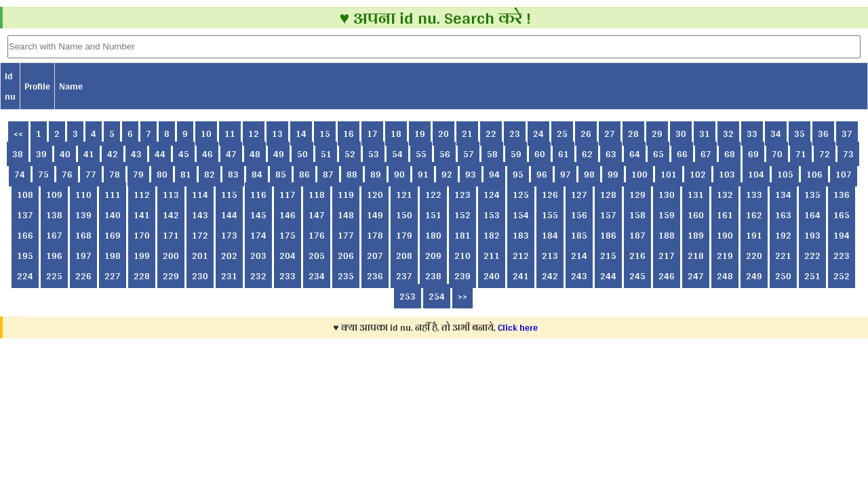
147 (317, 215)
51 (326, 154)
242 (550, 276)
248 (725, 276)
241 (521, 276)
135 (812, 195)
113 (171, 195)
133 (754, 195)
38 (18, 154)
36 (823, 134)
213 (550, 256)
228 (142, 276)
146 (288, 215)
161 (725, 215)
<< (18, 134)
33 (752, 134)
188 (667, 235)
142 (171, 215)
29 (657, 134)
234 (317, 276)
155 (550, 215)
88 (352, 174)
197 (83, 256)
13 (277, 134)
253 (408, 296)
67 (706, 154)
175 (288, 235)
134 (783, 195)
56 (445, 154)
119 (346, 195)
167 (54, 235)
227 (113, 276)
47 (231, 154)
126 (550, 195)
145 (258, 215)
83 (233, 174)
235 (346, 276)
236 (375, 276)
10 (206, 134)
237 (404, 276)
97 (566, 174)
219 (725, 256)
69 (753, 154)
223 (842, 256)
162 (754, 215)
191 (754, 235)
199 (142, 256)
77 (91, 174)
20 (443, 134)
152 (462, 215)
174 (258, 235)
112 (142, 195)
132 (725, 195)
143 (200, 215)
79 (138, 174)
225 (54, 276)
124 (492, 195)
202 (229, 256)
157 (608, 215)
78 (115, 174)
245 (637, 276)
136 (842, 195)
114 (200, 195)
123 (462, 195)
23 (515, 134)
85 (281, 174)
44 (160, 154)
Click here (518, 327)
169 (113, 235)
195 (25, 256)
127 (579, 195)
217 (667, 256)
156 (579, 215)
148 (346, 215)
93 (471, 174)
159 (667, 215)
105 (785, 174)
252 (842, 276)
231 (229, 276)
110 (83, 195)
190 (725, 235)
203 (258, 256)
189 (696, 235)
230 (200, 276)
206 (346, 256)
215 (608, 256)
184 (550, 235)
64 (635, 154)
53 (374, 154)
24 (538, 134)
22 (491, 134)
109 (54, 195)
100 (639, 174)
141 (142, 215)
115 (229, 195)
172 (200, 235)
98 (589, 174)
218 (696, 256)
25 (562, 134)
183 (521, 235)
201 (200, 256)
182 (492, 235)
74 (20, 174)
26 (586, 134)
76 (67, 174)
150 (404, 215)
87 (328, 174)
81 (186, 174)
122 (433, 195)
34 (776, 134)
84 (257, 174)
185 (579, 235)
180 (433, 235)
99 (613, 174)
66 (682, 154)
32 (728, 134)
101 (669, 174)
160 (696, 215)
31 (705, 134)
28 (633, 134)
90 (399, 174)
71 (801, 154)
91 (423, 174)
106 (814, 174)
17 (372, 134)
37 (847, 134)
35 (800, 134)
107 (844, 174)
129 (637, 195)
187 (637, 235)
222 (812, 256)
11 (230, 134)
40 (65, 154)
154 (521, 215)
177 (346, 235)
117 (288, 195)
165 (842, 215)
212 (521, 256)
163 (783, 215)
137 (25, 215)
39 (41, 154)
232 (258, 276)
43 (136, 154)
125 (521, 195)
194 (842, 235)
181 (462, 235)
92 (447, 174)
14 (301, 134)
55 (421, 154)
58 (492, 154)
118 (317, 195)
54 (397, 154)
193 (812, 235)
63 (611, 154)
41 (89, 154)
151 (433, 215)
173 (229, 235)
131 (696, 195)
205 (317, 256)
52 (350, 154)
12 (254, 134)
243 (579, 276)
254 (437, 296)
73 (848, 154)
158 (637, 215)
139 (83, 215)
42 (113, 154)
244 (608, 276)
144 (229, 215)
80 (162, 174)
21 (467, 134)
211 (492, 256)
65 (658, 154)
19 (420, 134)
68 (730, 154)
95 (518, 174)
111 (113, 195)
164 (812, 215)
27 (610, 134)
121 (404, 195)
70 (777, 154)
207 (375, 256)
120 (375, 195)
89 (376, 174)
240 (492, 276)
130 (667, 195)
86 (304, 174)
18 (396, 134)
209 (433, 256)
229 (171, 276)
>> (462, 296)
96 (542, 174)
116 (258, 195)
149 (375, 215)
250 (783, 276)
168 (83, 235)
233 (288, 276)
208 (404, 256)
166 (25, 235)
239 (462, 276)
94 (494, 174)
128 (608, 195)
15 (325, 134)
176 (317, 235)
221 (783, 256)
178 (375, 235)
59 (516, 154)
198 (113, 256)
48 (255, 154)
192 (783, 235)
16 (349, 134)
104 (756, 174)
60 (540, 154)
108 (25, 195)
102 (698, 174)
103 (727, 174)
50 (302, 154)
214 (579, 256)
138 (54, 215)
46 (208, 154)
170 (142, 235)
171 (171, 235)
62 (587, 154)
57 (469, 154)
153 (492, 215)
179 (404, 235)
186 (608, 235)
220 (754, 256)
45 (184, 154)
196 (54, 256)
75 (43, 174)
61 (564, 154)
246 (667, 276)
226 (83, 276)
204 (288, 256)
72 (825, 154)
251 (812, 276)
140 (113, 215)
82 (210, 174)
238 (433, 276)
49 (279, 154)
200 (171, 256)
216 (637, 256)
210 (462, 256)
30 (681, 134)
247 (696, 276)
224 (25, 276)
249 (754, 276)
